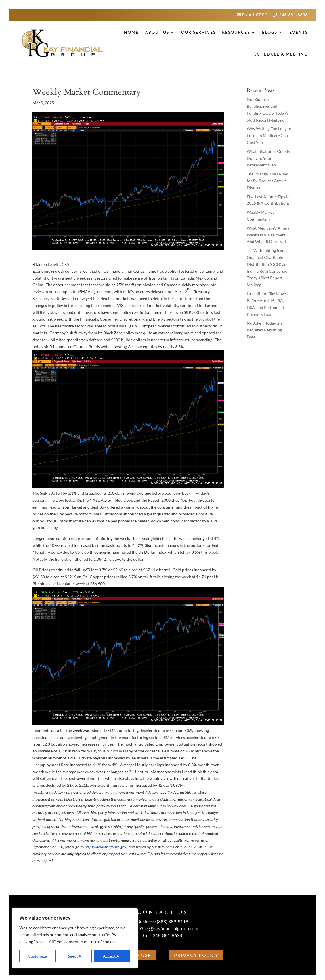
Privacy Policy (196, 955)
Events (299, 32)
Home (131, 32)
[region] (75, 938)
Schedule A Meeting (281, 54)
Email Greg (254, 15)
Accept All (112, 956)
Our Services (198, 32)
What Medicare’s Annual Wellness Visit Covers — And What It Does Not (269, 235)
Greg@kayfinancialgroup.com (169, 928)
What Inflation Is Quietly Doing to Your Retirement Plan (268, 158)
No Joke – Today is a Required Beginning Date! (265, 330)
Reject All (75, 956)
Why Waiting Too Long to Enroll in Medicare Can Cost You (269, 135)
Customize (37, 956)
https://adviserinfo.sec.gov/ (106, 847)
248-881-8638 (293, 15)
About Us (157, 32)
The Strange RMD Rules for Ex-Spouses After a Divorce (268, 181)
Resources (236, 32)
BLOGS (270, 32)
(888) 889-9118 (172, 921)
